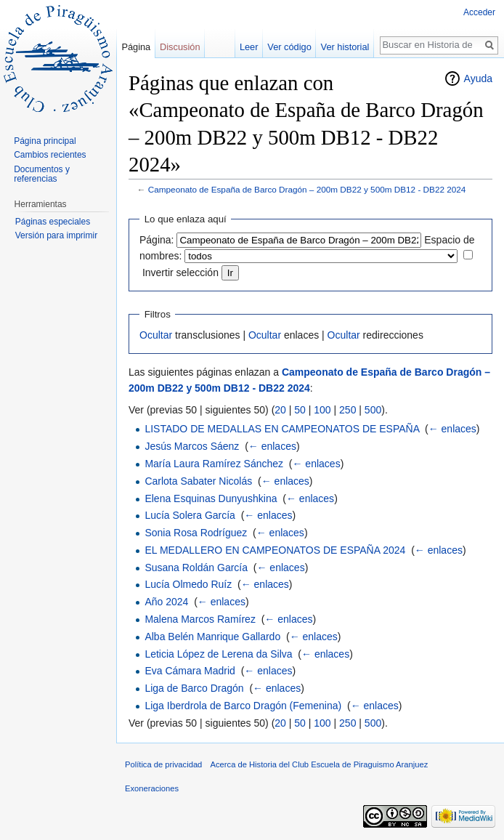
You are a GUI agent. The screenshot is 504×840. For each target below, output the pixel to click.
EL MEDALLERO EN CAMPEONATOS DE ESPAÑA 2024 (275, 550)
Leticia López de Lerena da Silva (218, 654)
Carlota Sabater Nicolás (198, 481)
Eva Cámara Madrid (190, 671)
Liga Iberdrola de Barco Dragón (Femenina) (243, 706)
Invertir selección (180, 272)
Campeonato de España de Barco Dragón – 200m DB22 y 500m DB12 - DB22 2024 (307, 189)
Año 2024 (166, 602)
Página (136, 47)
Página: (157, 240)
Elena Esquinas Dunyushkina (211, 498)
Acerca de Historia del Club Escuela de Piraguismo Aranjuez (320, 764)
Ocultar (156, 335)
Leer (249, 47)
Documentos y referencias (42, 174)
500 (373, 410)
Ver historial (345, 47)
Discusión (180, 47)
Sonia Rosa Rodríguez (196, 533)
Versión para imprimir (56, 235)
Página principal (45, 141)
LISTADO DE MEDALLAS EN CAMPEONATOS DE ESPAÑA (282, 429)
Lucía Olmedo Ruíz (188, 584)
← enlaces (452, 429)
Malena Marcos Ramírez (200, 619)
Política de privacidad (163, 764)
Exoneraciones (152, 788)
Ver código (289, 47)
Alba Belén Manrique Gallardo (212, 637)
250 (347, 410)
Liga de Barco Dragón (194, 688)
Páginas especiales (53, 222)
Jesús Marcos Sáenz (192, 446)
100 (322, 410)
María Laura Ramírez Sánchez (214, 464)
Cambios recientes (50, 155)
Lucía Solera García (190, 515)
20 (280, 410)
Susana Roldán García (196, 568)
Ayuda (478, 78)
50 (300, 410)
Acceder (479, 12)
